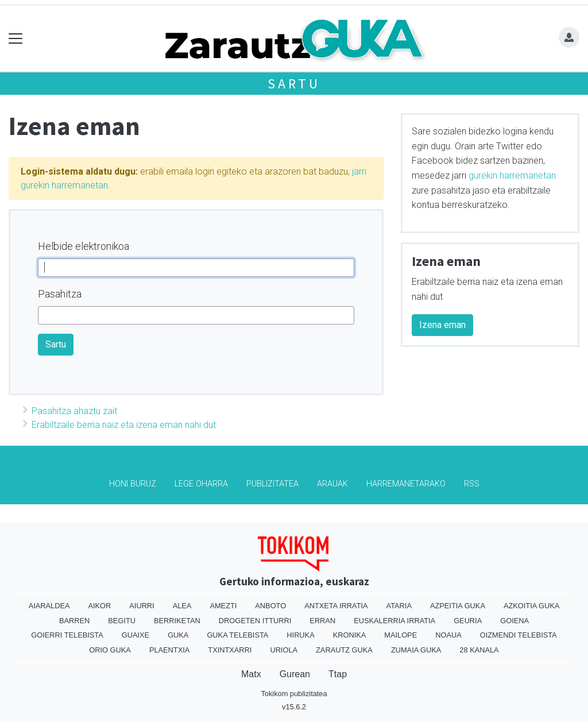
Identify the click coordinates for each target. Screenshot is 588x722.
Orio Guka (110, 650)
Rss (472, 484)
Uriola (284, 650)
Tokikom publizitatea (294, 694)
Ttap (338, 674)
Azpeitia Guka (458, 606)
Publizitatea (272, 484)
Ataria (399, 606)
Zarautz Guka (344, 650)
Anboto (270, 606)
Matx (251, 674)
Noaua (448, 635)
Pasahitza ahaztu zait (74, 411)
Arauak (332, 484)
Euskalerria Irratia (394, 621)
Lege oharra (201, 484)
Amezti (223, 606)
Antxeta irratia (336, 606)
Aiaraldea (49, 606)
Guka (178, 635)
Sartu (294, 84)
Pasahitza (60, 294)
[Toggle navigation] (16, 39)
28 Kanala (479, 650)
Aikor (99, 606)
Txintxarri (230, 650)
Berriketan (177, 621)
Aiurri (142, 606)
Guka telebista (237, 635)
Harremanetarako (406, 484)
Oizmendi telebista (519, 635)
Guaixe (136, 635)
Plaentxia (169, 650)
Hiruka (300, 635)
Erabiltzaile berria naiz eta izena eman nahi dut (124, 425)
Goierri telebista (67, 635)
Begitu (122, 621)
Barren (74, 621)
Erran (322, 621)
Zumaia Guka (416, 650)
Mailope (401, 635)
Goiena (514, 621)
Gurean (295, 674)
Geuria (468, 621)
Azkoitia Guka (531, 606)
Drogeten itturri (255, 621)
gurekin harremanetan (512, 175)
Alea (182, 606)
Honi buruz (133, 484)
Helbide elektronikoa (84, 246)
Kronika (350, 635)
